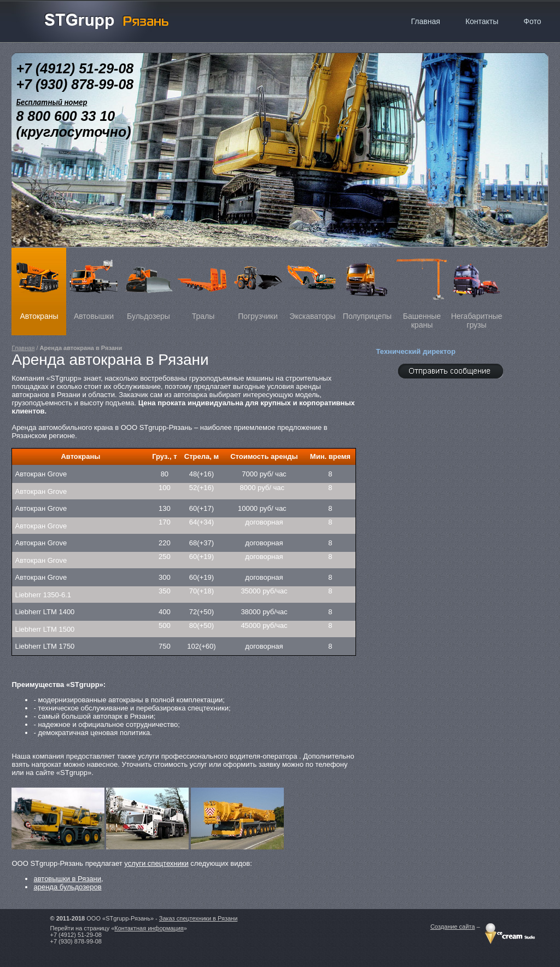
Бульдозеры (148, 284)
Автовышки (94, 284)
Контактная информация (149, 928)
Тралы (203, 284)
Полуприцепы (367, 284)
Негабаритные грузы (476, 289)
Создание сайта (453, 927)
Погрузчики (258, 284)
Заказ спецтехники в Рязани (199, 918)
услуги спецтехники (156, 863)
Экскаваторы (312, 284)
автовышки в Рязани (67, 879)
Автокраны (39, 284)
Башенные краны (422, 289)
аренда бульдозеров (67, 887)
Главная (23, 348)
